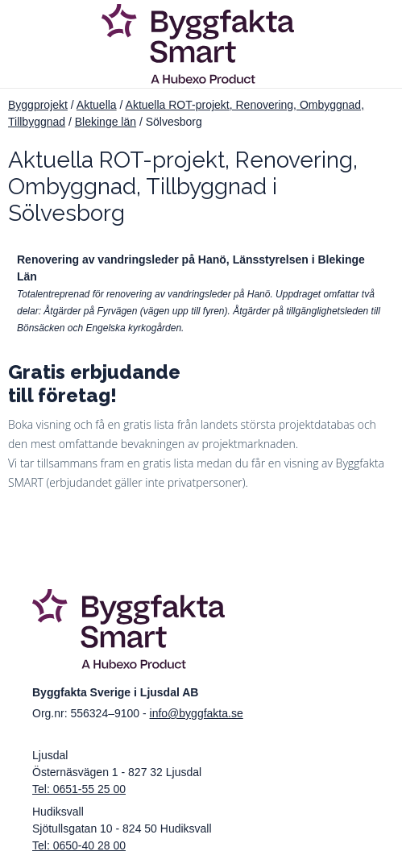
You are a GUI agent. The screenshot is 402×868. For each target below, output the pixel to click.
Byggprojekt (38, 105)
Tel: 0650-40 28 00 (79, 845)
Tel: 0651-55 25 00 (79, 789)
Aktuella (97, 105)
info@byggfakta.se (197, 713)
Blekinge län (106, 122)
